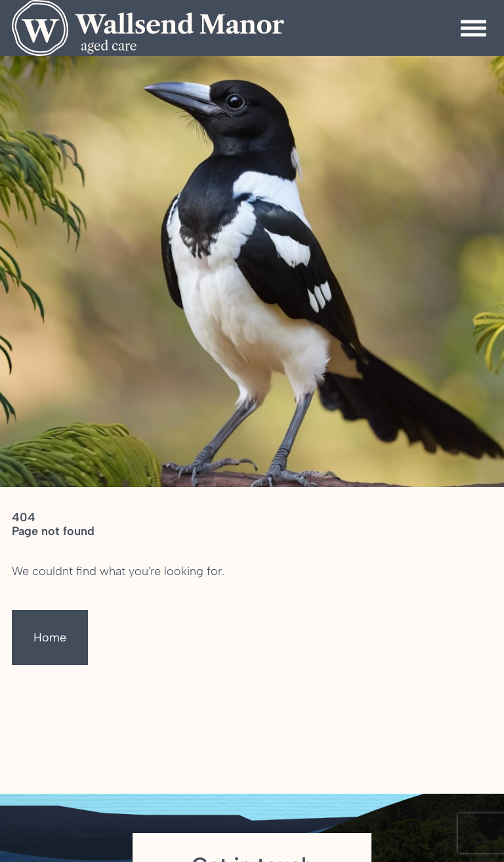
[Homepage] (148, 28)
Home (50, 637)
